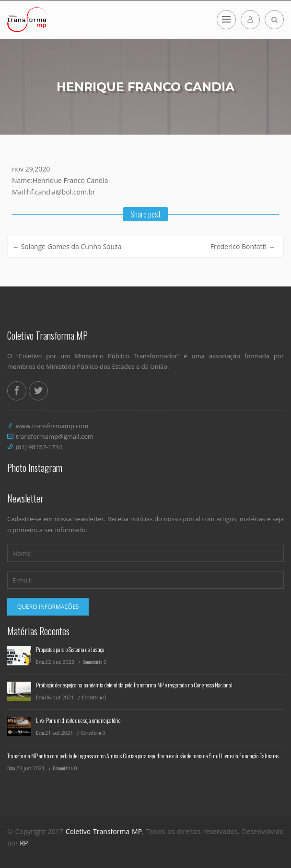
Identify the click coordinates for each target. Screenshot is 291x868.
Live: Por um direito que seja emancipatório (78, 720)
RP (24, 843)
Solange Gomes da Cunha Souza (67, 246)
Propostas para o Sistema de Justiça (70, 649)
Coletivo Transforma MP (104, 831)
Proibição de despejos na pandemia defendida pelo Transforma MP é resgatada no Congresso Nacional (134, 685)
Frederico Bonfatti (243, 246)
